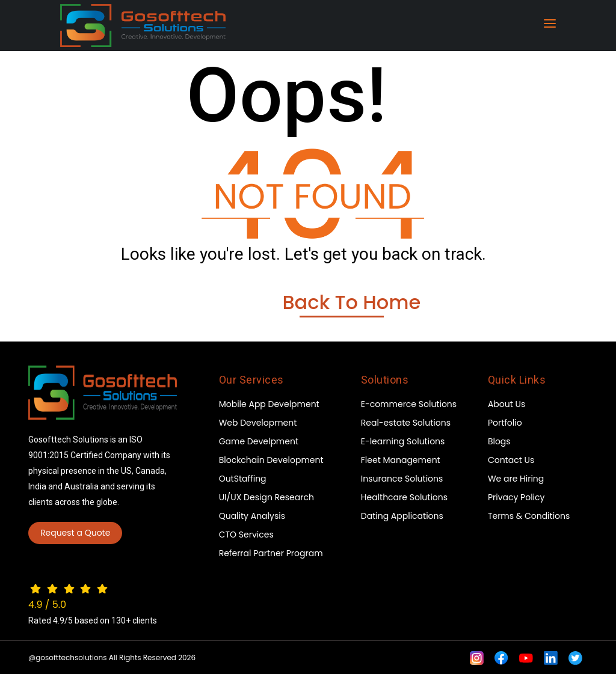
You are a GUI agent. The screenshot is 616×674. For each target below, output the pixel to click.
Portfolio (505, 423)
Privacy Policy (516, 497)
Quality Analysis (252, 516)
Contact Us (511, 460)
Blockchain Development (271, 460)
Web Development (258, 423)
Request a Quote (75, 533)
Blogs (499, 441)
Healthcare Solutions (404, 497)
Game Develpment (259, 441)
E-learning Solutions (403, 441)
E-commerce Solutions (409, 404)
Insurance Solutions (402, 479)
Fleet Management (401, 460)
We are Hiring (516, 479)
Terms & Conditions (529, 516)
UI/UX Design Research (266, 497)
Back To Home (351, 303)
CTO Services (246, 535)
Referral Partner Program (271, 553)
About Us (507, 404)
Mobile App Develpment (269, 404)
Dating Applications (402, 516)
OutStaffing (243, 479)
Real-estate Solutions (406, 423)
